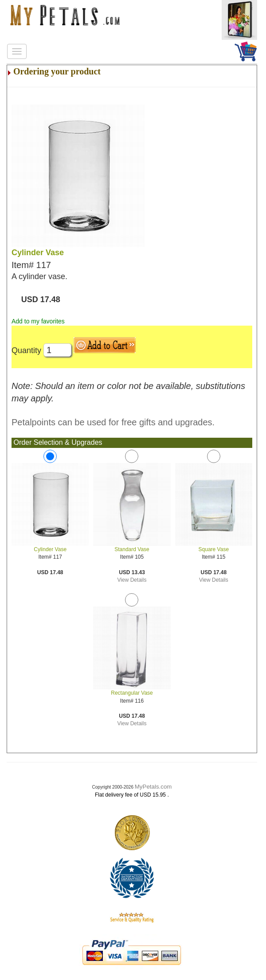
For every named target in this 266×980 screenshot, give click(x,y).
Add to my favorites (38, 321)
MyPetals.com (153, 787)
